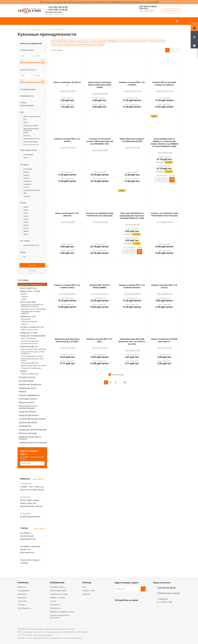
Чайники (100, 45)
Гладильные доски (28, 388)
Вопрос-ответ (89, 590)
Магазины (22, 597)
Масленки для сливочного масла (34, 365)
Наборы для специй (29, 321)
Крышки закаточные (29, 343)
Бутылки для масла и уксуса (32, 356)
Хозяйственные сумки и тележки (30, 438)
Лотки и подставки (99, 41)
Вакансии (22, 594)
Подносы (25, 324)
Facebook (124, 606)
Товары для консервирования (64, 45)
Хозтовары (23, 280)
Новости (22, 587)
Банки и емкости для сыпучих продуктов (33, 353)
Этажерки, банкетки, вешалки (33, 442)
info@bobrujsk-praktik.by (169, 593)
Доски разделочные (60, 41)
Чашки (24, 299)
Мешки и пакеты (27, 402)
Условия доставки (58, 590)
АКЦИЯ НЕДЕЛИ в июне (30, 517)
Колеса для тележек (28, 399)
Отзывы (21, 605)
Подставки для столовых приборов (31, 312)
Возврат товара (57, 597)
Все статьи (39, 528)
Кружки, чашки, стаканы (80, 41)
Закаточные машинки (30, 341)
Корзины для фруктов (30, 363)
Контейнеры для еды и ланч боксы (32, 359)
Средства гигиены (27, 412)
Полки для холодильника (31, 368)
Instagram (130, 606)
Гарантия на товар (59, 594)
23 (125, 382)
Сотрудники (23, 590)
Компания (23, 582)
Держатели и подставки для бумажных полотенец (32, 305)
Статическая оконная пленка (32, 419)
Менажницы (26, 319)
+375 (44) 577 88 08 (147, 6)
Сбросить (32, 271)
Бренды (86, 594)
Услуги (53, 601)
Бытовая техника (27, 377)
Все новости (39, 479)
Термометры (25, 426)
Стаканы (24, 296)
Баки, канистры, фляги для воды (34, 349)
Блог (84, 587)
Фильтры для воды (28, 433)
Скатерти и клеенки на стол (136, 41)
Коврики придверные (29, 395)
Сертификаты (24, 608)
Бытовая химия (26, 381)
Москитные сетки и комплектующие (28, 407)
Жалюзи (22, 391)
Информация (57, 582)
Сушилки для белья (28, 422)
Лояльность (56, 608)
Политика (22, 601)
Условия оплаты (57, 587)
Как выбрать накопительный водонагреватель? (28, 536)
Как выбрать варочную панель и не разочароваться (30, 549)
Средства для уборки (29, 415)
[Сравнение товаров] (194, 44)
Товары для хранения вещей (33, 430)
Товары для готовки (157, 41)
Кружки (24, 294)
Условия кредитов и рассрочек (60, 616)
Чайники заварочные (30, 374)
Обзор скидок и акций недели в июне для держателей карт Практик (31, 503)
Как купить (55, 605)
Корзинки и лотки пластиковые (33, 309)
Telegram (136, 606)
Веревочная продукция (30, 384)
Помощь (87, 582)
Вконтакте (117, 606)
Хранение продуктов (86, 45)
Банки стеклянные (28, 338)
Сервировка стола (115, 41)
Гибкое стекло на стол (30, 330)
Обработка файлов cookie (62, 612)
